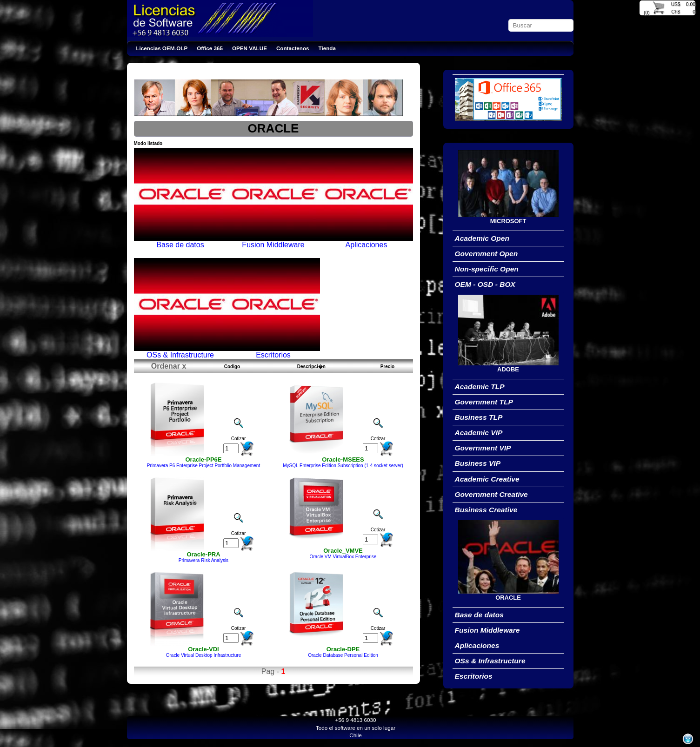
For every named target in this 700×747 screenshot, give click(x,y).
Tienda (327, 48)
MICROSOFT (508, 221)
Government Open (487, 254)
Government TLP (484, 402)
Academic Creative (487, 479)
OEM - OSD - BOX (485, 284)
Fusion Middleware (487, 630)
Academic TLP (480, 387)
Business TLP (479, 417)
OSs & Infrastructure (490, 661)
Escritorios (474, 676)
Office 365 (210, 48)
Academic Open (482, 238)
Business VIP (478, 463)
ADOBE (508, 369)
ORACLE (508, 598)
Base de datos (479, 615)
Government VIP (483, 448)
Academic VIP (479, 433)
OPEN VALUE (250, 48)
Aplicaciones (477, 645)
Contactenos (293, 48)
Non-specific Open (487, 269)
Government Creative (491, 494)
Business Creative (486, 510)
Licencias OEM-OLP (162, 48)
